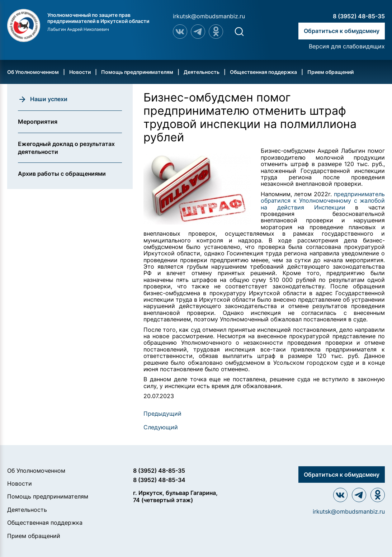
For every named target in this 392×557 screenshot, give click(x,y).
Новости (80, 72)
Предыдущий (162, 414)
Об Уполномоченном (33, 72)
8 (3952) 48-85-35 (359, 16)
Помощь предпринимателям (137, 72)
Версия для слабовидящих (347, 46)
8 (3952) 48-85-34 (159, 480)
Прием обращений (330, 72)
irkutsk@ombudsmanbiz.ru (209, 16)
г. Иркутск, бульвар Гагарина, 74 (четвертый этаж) (175, 496)
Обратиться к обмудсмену (342, 31)
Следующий (161, 427)
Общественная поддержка (263, 72)
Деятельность (202, 72)
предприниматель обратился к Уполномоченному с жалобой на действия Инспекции (323, 201)
